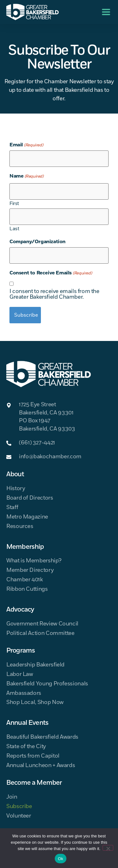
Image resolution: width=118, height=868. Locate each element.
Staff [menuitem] (12, 508)
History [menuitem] (16, 489)
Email (26, 145)
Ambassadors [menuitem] (24, 693)
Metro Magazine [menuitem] (27, 517)
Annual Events (27, 723)
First (14, 203)
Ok (61, 859)
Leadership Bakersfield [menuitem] (35, 665)
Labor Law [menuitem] (20, 674)
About (15, 474)
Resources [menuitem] (20, 527)
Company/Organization (37, 242)
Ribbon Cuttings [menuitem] (27, 589)
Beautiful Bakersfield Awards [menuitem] (42, 737)
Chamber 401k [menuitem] (25, 580)
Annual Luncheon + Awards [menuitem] (41, 766)
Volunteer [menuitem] (19, 816)
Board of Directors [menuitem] (30, 498)
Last (14, 228)
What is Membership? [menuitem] (34, 561)
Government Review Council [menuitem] (42, 624)
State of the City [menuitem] (26, 747)
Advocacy (20, 610)
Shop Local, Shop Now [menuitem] (35, 703)
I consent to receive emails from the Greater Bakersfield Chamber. (54, 294)
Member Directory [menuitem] (30, 570)
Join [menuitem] (12, 797)
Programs (21, 651)
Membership (25, 547)
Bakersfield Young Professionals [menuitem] (47, 684)
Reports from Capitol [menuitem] (33, 756)
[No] (108, 848)
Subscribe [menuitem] (19, 807)
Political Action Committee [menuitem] (40, 633)
